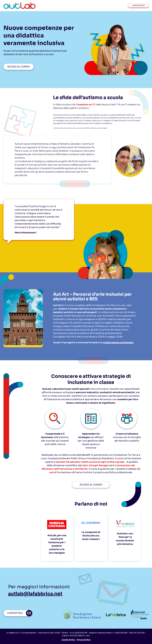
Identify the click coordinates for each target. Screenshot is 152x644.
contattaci (138, 6)
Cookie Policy (68, 640)
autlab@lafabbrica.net (35, 594)
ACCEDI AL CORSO (19, 67)
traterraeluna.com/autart (118, 343)
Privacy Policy (84, 640)
